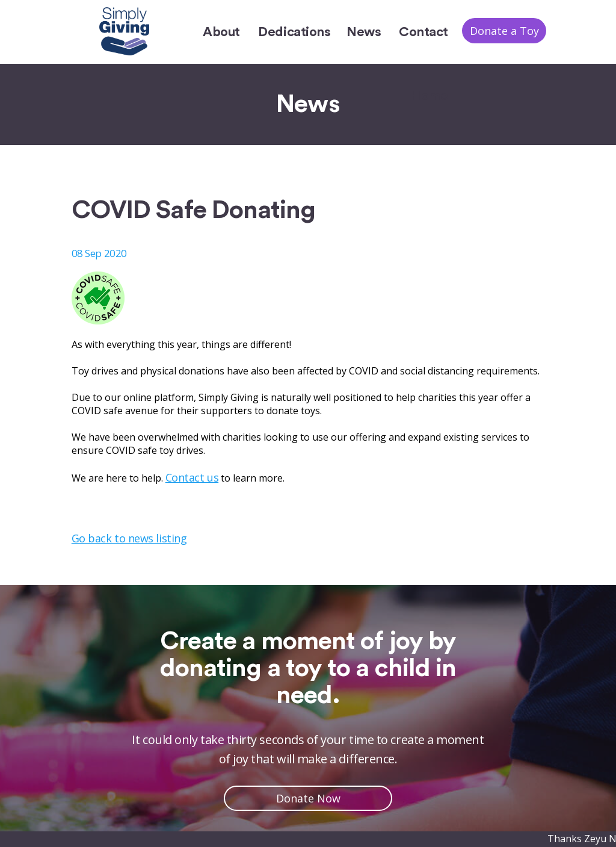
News (364, 32)
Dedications (294, 32)
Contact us (192, 477)
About (221, 32)
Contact (423, 32)
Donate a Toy (504, 31)
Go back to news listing (129, 538)
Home (429, 96)
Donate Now (308, 798)
